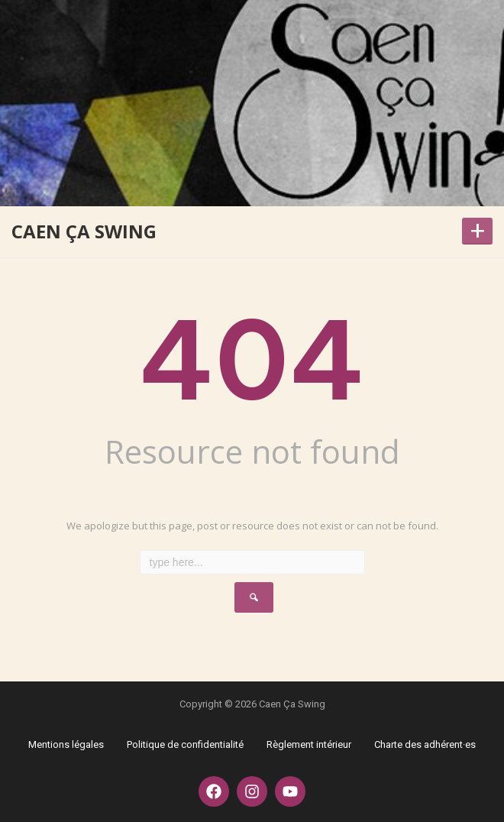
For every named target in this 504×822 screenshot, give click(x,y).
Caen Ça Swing (84, 231)
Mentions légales (66, 744)
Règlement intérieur (309, 744)
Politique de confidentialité (185, 744)
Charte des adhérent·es (425, 744)
